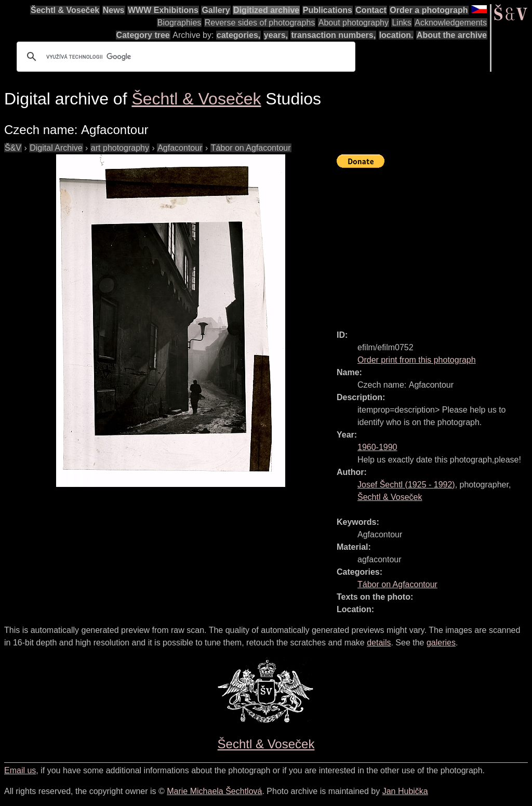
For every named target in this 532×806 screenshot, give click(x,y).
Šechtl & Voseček (65, 10)
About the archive (452, 35)
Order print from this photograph (417, 360)
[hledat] (184, 57)
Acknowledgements (451, 23)
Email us (20, 770)
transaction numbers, (333, 35)
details (379, 643)
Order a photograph (429, 10)
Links (401, 23)
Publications (328, 10)
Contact (371, 10)
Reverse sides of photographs (260, 23)
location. (396, 35)
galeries (441, 643)
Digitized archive (266, 10)
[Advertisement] (434, 244)
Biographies (179, 23)
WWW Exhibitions (163, 10)
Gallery (216, 10)
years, (276, 35)
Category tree (143, 35)
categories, (238, 35)
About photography (354, 23)
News (114, 10)
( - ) (406, 485)
